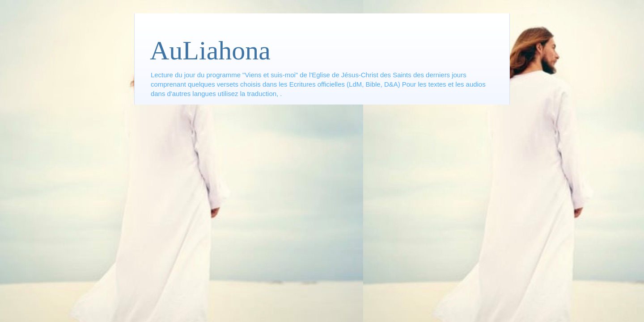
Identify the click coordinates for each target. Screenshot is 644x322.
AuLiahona (210, 50)
